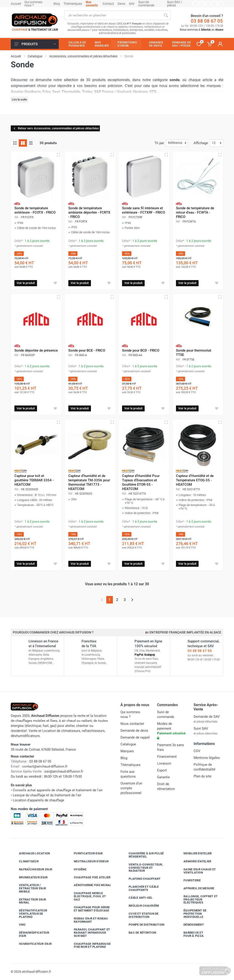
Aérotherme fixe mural (89, 885)
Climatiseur (25, 861)
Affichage (201, 143)
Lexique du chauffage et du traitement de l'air (47, 795)
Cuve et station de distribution (140, 915)
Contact (108, 4)
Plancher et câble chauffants (140, 888)
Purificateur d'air (85, 853)
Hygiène (77, 869)
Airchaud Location (31, 853)
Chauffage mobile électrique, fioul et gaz (86, 896)
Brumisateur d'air (30, 877)
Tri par (159, 143)
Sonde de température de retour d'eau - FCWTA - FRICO (195, 212)
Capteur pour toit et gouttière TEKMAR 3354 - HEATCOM (34, 480)
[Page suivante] (132, 600)
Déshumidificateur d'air (31, 934)
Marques (127, 751)
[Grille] (15, 143)
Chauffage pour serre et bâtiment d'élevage (88, 909)
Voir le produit (26, 283)
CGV (197, 751)
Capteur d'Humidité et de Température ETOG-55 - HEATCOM (195, 480)
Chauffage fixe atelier (89, 877)
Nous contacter (132, 724)
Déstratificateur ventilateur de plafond (30, 914)
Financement (167, 757)
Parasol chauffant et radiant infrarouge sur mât (88, 933)
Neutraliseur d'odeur (88, 861)
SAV (132, 4)
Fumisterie (189, 880)
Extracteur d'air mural (29, 901)
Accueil (16, 4)
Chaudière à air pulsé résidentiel (143, 855)
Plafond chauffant (141, 879)
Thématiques (73, 4)
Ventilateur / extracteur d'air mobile (29, 888)
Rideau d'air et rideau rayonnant (88, 920)
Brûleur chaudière (140, 906)
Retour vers (56, 128)
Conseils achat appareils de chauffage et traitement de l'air (58, 790)
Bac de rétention (139, 933)
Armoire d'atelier (194, 861)
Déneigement (190, 925)
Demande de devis (134, 731)
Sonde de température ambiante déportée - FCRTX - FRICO (89, 212)
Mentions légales (207, 758)
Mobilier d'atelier (194, 853)
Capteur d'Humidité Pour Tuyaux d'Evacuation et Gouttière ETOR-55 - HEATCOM (141, 482)
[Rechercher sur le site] (113, 15)
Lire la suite (19, 99)
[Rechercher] (166, 15)
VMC (19, 925)
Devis (121, 4)
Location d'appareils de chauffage (39, 800)
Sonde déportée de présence (36, 350)
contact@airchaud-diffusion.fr (45, 766)
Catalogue (128, 744)
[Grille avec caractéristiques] (23, 143)
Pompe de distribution (143, 925)
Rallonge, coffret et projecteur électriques (197, 899)
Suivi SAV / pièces (175, 4)
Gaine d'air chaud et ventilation (196, 871)
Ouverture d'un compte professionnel (131, 788)
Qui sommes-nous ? (34, 4)
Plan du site (202, 776)
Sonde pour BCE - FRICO (87, 350)
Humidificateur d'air (32, 944)
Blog (57, 4)
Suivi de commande (146, 4)
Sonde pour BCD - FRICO (141, 350)
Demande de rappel (135, 737)
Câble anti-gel (137, 898)
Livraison (164, 763)
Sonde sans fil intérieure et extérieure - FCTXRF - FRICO (144, 210)
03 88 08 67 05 (207, 21)
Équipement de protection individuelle (191, 914)
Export (162, 770)
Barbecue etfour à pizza (190, 934)
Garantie (163, 777)
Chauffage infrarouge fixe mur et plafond (89, 945)
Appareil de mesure (195, 888)
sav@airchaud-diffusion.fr (64, 771)
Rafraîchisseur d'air (32, 869)
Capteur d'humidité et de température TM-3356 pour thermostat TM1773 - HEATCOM (89, 482)
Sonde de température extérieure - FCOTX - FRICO (35, 210)
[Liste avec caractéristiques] (31, 143)
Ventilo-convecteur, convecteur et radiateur (142, 868)
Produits (35, 44)
